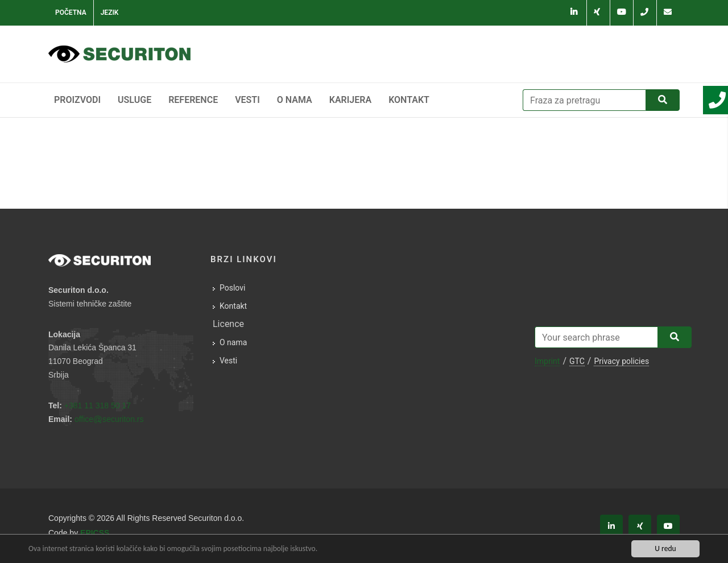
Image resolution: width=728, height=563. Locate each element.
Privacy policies (621, 361)
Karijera (350, 100)
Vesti (247, 100)
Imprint (547, 361)
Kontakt (409, 100)
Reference (193, 100)
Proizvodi (77, 100)
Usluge (135, 100)
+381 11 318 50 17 (98, 405)
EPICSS (95, 533)
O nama (295, 100)
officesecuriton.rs (109, 419)
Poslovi (232, 288)
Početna (71, 13)
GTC (577, 361)
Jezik (110, 13)
